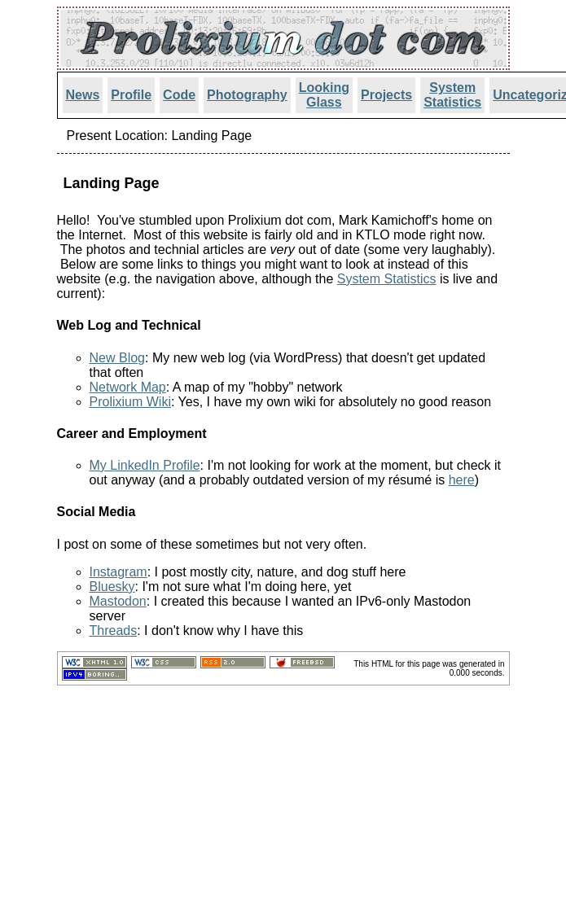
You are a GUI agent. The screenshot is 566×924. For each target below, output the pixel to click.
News (83, 95)
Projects (386, 95)
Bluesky (112, 587)
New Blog (117, 358)
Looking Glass (324, 95)
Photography (247, 95)
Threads (114, 631)
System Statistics (452, 95)
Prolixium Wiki (130, 402)
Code (179, 95)
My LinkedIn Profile (145, 465)
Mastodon (118, 601)
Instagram (118, 572)
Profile (131, 95)
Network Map (128, 387)
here (462, 480)
